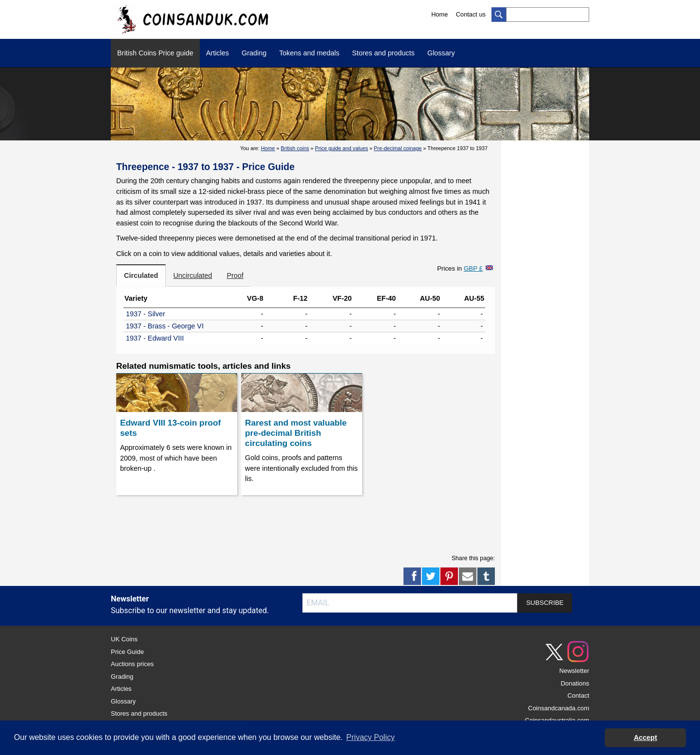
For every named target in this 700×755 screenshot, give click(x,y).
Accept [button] (646, 738)
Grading (254, 53)
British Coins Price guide (155, 53)
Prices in (460, 268)
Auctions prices (132, 664)
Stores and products (383, 53)
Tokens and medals (309, 53)
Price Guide (127, 652)
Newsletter (574, 671)
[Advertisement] (306, 522)
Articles (218, 53)
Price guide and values (341, 148)
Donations (575, 683)
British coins (295, 148)
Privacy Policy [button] (370, 737)
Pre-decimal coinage (398, 148)
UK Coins (124, 639)
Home (439, 14)
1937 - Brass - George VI (165, 326)
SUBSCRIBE (545, 603)
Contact (578, 695)
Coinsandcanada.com (559, 708)
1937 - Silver (146, 314)
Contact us (471, 14)
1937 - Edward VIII (155, 338)
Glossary (441, 53)
